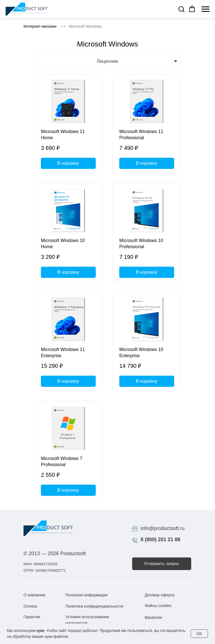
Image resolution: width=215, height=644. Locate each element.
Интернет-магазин (40, 26)
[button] (181, 9)
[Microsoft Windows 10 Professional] (147, 233)
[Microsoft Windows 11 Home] (68, 124)
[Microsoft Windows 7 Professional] (68, 450)
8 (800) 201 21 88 (160, 540)
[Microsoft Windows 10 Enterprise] (147, 341)
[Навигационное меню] (205, 9)
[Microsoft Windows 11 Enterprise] (68, 341)
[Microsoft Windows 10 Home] (68, 233)
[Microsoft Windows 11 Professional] (147, 124)
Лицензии (107, 61)
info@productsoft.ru (163, 528)
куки (40, 631)
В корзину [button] (68, 163)
